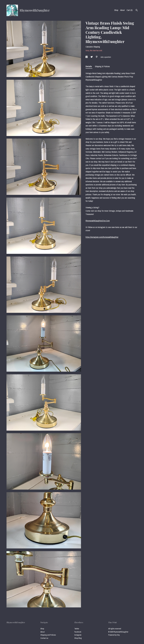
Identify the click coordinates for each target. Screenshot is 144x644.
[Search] (137, 10)
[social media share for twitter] (92, 57)
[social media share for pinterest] (97, 57)
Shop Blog (78, 638)
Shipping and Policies (48, 635)
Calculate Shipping (93, 47)
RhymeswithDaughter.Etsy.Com (98, 221)
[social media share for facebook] (87, 57)
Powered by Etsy (114, 635)
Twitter (77, 629)
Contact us (44, 638)
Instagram (78, 635)
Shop (116, 10)
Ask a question (106, 57)
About (122, 10)
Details (89, 66)
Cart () (130, 10)
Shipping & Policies (102, 66)
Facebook (78, 632)
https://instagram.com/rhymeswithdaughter (102, 237)
